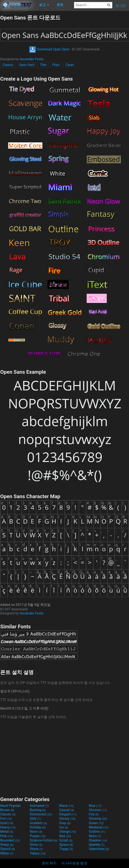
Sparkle (97, 845)
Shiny (36, 845)
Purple (38, 836)
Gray (65, 823)
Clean (70, 65)
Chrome (98, 810)
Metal (7, 832)
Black (66, 806)
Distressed (41, 814)
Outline (97, 832)
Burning (38, 810)
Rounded (10, 840)
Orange (68, 832)
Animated (39, 806)
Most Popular (10, 806)
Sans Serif (27, 65)
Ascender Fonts (32, 59)
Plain (56, 65)
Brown (7, 810)
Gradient (38, 823)
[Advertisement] (65, 757)
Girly (35, 819)
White (7, 853)
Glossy (67, 819)
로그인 (121, 6)
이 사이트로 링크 (74, 863)
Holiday (38, 827)
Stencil (7, 849)
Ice (64, 827)
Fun (6, 819)
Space (66, 845)
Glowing (98, 819)
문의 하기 (49, 863)
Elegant (68, 814)
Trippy (66, 849)
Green (96, 823)
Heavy (8, 827)
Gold (7, 823)
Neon (36, 832)
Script (66, 840)
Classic (8, 65)
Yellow (38, 853)
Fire (94, 814)
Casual (67, 810)
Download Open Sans (49, 49)
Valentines (99, 849)
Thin (43, 65)
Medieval (99, 827)
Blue (95, 806)
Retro (95, 836)
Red (65, 836)
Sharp (7, 845)
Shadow (98, 840)
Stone (36, 849)
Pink (7, 836)
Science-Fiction (44, 840)
